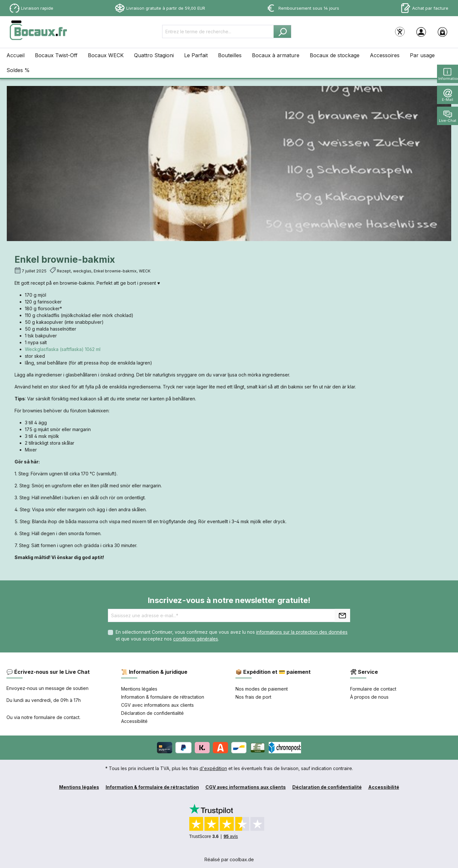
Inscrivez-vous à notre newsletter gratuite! (229, 600)
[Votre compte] (421, 32)
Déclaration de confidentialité (152, 713)
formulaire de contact (57, 717)
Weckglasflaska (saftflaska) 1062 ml (63, 349)
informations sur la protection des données (302, 632)
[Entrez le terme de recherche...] (218, 32)
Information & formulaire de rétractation (163, 697)
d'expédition (213, 768)
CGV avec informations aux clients (157, 705)
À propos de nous (369, 697)
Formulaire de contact (373, 689)
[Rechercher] (282, 32)
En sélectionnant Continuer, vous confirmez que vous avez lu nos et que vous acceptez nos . (232, 635)
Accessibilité (134, 721)
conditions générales (196, 639)
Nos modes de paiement (262, 689)
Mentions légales (139, 689)
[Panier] (442, 32)
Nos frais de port (253, 697)
